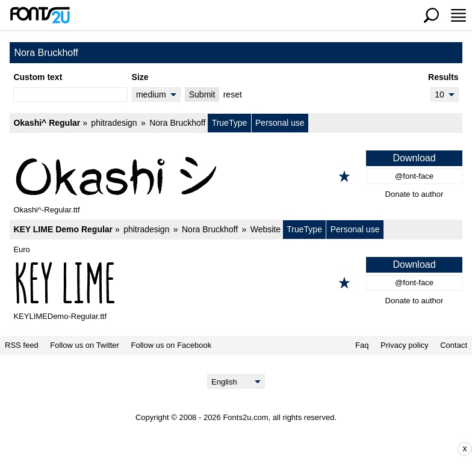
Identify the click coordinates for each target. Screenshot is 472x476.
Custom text (38, 77)
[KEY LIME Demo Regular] (236, 283)
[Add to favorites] (344, 176)
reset (233, 94)
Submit (202, 94)
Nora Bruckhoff (177, 123)
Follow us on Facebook (172, 346)
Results (443, 77)
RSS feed (22, 346)
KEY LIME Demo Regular (63, 229)
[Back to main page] (40, 15)
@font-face (414, 176)
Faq (362, 346)
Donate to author (415, 194)
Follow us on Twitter (85, 346)
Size (140, 77)
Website (265, 229)
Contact (454, 346)
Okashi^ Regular (47, 123)
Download (414, 158)
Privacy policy (404, 346)
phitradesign (114, 123)
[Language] (236, 382)
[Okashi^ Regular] (236, 176)
